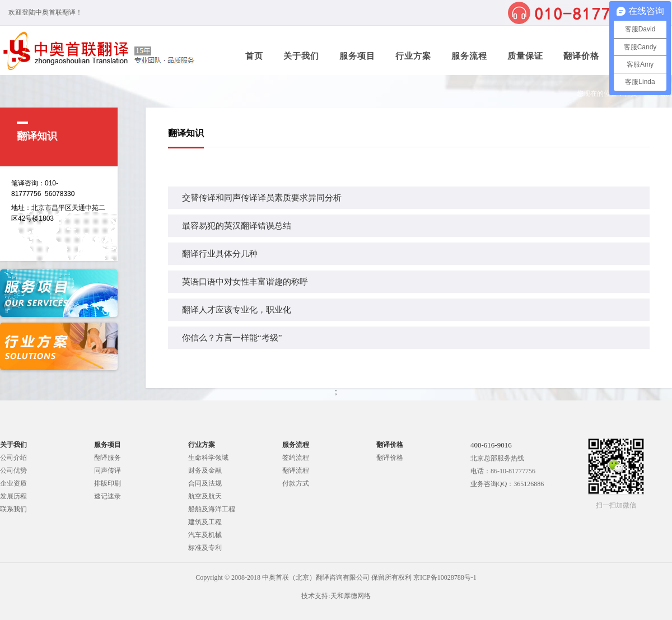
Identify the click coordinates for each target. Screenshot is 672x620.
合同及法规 (205, 483)
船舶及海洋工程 (212, 509)
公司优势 (13, 470)
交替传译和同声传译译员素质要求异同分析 (262, 198)
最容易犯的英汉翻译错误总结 (237, 226)
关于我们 (301, 56)
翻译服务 (108, 458)
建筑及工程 (205, 522)
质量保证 (525, 56)
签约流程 (296, 458)
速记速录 (108, 496)
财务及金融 (205, 470)
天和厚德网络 (351, 596)
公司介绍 (13, 458)
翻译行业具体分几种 (220, 254)
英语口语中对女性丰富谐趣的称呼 (245, 282)
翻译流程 (296, 470)
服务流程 (469, 56)
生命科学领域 (208, 458)
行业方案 (413, 56)
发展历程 (13, 496)
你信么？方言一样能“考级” (232, 338)
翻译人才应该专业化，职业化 (237, 310)
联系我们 (13, 509)
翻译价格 (581, 56)
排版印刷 (108, 483)
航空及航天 (205, 496)
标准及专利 (205, 548)
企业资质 (13, 483)
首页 (254, 56)
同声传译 (108, 470)
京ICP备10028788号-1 (445, 577)
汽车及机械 (205, 535)
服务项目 (357, 56)
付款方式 (296, 483)
